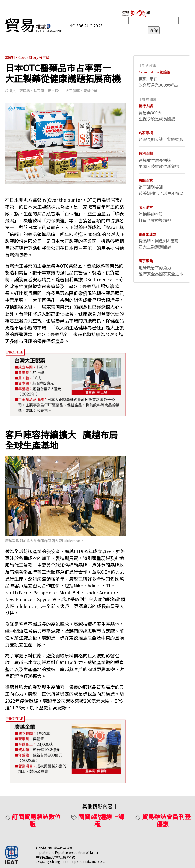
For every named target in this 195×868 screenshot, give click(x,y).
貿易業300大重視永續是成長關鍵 (157, 116)
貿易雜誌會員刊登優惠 (166, 820)
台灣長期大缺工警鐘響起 (161, 139)
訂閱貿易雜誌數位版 (36, 820)
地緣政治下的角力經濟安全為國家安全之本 (161, 271)
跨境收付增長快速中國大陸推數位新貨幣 (159, 163)
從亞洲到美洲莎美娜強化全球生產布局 (161, 190)
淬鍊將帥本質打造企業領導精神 (155, 217)
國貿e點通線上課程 (101, 820)
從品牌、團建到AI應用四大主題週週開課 (159, 244)
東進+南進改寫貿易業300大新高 (158, 82)
